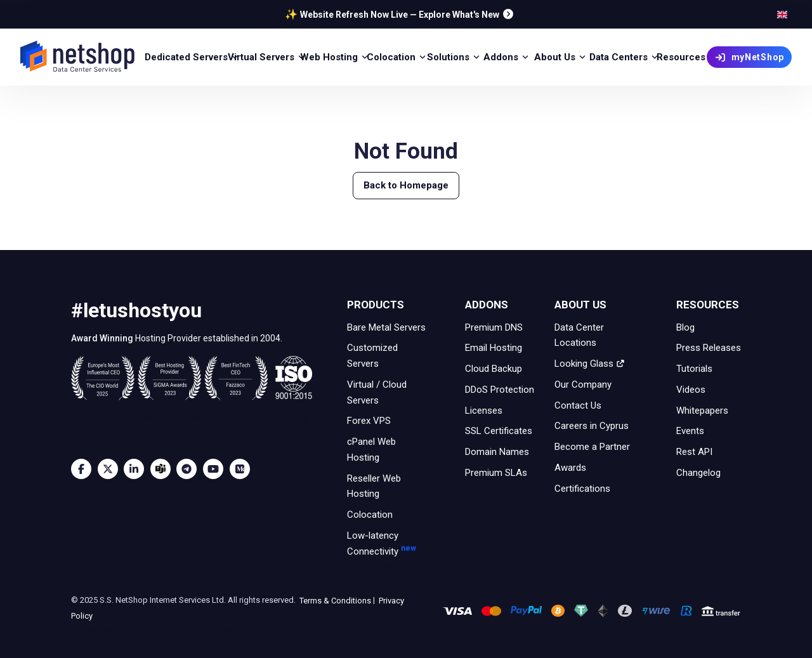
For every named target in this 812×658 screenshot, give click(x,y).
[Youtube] (216, 469)
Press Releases (709, 348)
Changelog (698, 473)
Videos (691, 390)
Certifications (582, 488)
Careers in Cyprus (592, 426)
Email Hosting (494, 348)
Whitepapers (702, 410)
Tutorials (694, 369)
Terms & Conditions (334, 600)
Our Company (583, 385)
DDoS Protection (500, 390)
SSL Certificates (499, 431)
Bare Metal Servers (386, 327)
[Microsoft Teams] (164, 469)
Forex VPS (369, 421)
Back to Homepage (406, 185)
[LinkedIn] (137, 469)
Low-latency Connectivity (389, 552)
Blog (685, 327)
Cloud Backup (494, 369)
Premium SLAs (496, 473)
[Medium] (243, 469)
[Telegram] (190, 469)
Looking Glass (590, 364)
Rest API (694, 452)
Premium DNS (494, 327)
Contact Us (578, 405)
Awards (570, 468)
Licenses (484, 410)
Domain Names (497, 452)
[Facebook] (84, 469)
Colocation (370, 515)
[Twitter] (111, 469)
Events (690, 431)
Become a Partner (592, 447)
